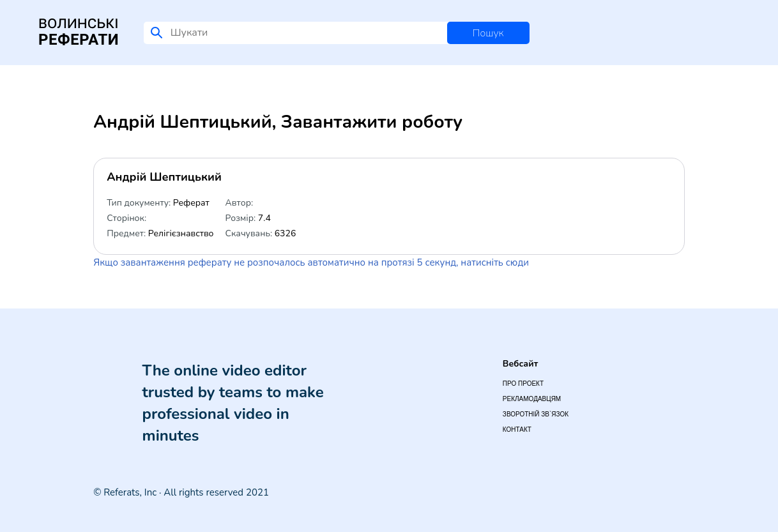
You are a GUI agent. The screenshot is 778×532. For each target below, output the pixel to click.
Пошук (488, 33)
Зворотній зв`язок (536, 414)
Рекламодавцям (532, 399)
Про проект (523, 384)
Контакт (517, 429)
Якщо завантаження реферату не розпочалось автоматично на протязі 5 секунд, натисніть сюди (311, 262)
